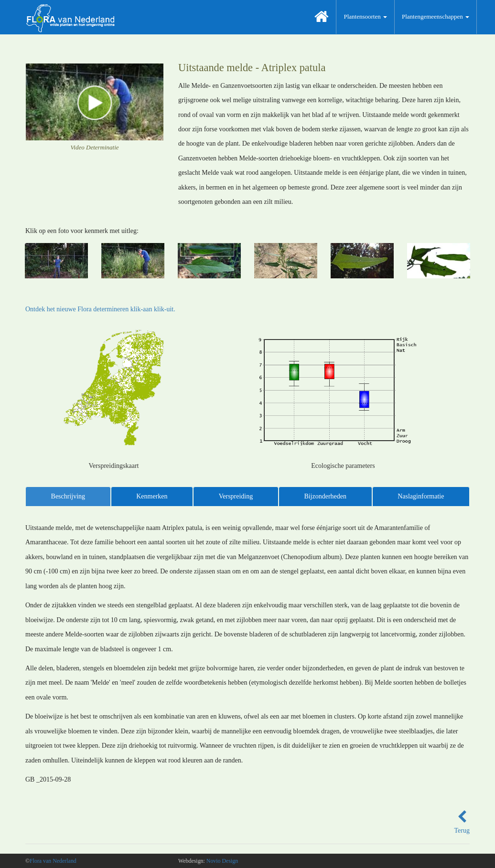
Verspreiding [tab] (236, 496)
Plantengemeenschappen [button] (436, 16)
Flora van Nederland (53, 861)
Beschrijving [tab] (68, 496)
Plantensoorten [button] (365, 16)
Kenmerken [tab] (152, 496)
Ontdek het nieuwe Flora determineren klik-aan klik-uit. (100, 309)
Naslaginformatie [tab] (421, 496)
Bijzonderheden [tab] (325, 496)
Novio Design (222, 861)
